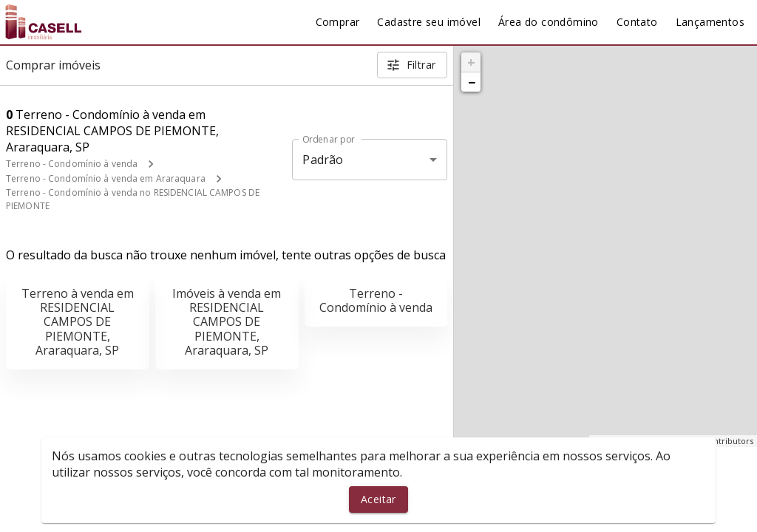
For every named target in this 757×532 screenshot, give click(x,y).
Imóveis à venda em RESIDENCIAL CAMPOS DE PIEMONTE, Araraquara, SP (227, 322)
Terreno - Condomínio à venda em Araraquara (106, 178)
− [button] (472, 82)
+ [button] (471, 62)
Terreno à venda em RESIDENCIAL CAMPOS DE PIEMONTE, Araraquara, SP (78, 322)
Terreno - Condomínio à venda (72, 164)
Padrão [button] (323, 160)
